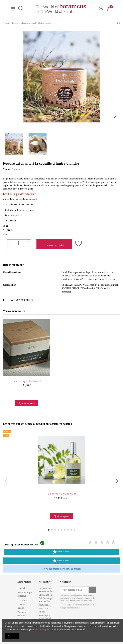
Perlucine (16, 169)
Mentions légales (22, 606)
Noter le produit (61, 552)
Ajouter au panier (55, 245)
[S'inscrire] (92, 590)
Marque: (7, 169)
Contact (21, 588)
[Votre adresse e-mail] (74, 590)
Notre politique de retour (25, 594)
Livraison (22, 600)
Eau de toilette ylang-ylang (61, 494)
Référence (8, 300)
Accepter (12, 636)
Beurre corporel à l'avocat (27, 381)
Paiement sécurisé (22, 614)
